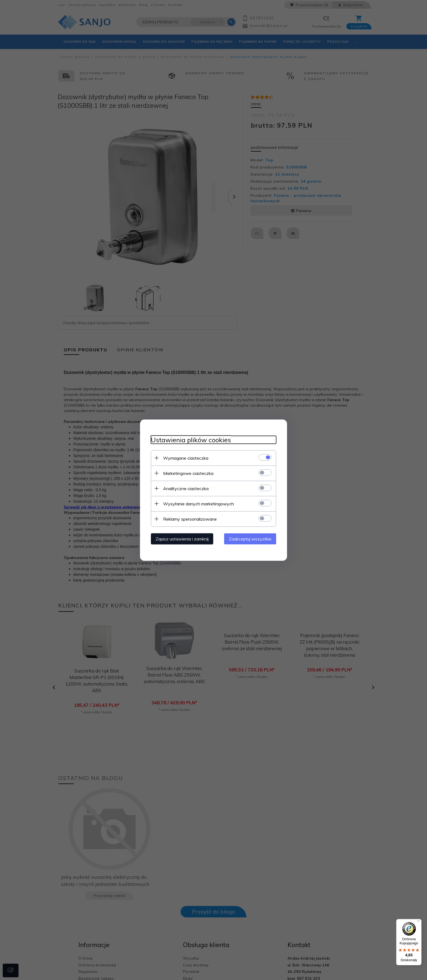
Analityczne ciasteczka (186, 488)
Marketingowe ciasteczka (188, 473)
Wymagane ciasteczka (186, 458)
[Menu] (418, 922)
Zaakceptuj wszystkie (250, 539)
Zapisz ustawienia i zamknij (182, 539)
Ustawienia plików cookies (191, 440)
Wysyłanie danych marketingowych (199, 503)
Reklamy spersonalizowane (190, 519)
